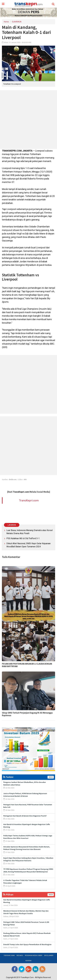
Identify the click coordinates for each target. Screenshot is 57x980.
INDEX (51, 777)
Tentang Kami (9, 955)
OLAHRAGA (17, 22)
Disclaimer (49, 955)
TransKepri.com (29, 500)
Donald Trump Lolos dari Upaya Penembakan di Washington (27, 944)
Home (6, 22)
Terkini (8, 777)
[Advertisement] (28, 120)
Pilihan (8, 894)
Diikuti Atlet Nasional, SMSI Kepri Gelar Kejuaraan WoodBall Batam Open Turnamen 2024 (28, 545)
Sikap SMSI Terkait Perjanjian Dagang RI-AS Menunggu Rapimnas (27, 714)
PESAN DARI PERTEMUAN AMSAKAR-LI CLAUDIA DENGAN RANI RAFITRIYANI (27, 665)
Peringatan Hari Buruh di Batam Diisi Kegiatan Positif (25, 816)
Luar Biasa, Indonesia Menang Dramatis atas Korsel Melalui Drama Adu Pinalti (30, 532)
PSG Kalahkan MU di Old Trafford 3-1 (23, 538)
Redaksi (20, 955)
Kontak (28, 961)
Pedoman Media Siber (34, 955)
